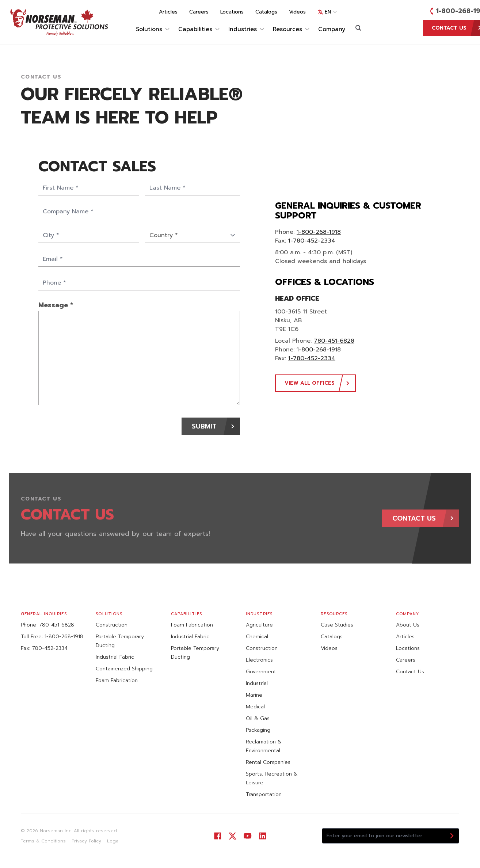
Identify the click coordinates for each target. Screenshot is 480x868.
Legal (113, 841)
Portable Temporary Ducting (120, 641)
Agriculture (259, 625)
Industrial (257, 683)
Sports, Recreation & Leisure (272, 778)
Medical (255, 707)
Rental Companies (268, 762)
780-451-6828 (334, 341)
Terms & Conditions (43, 841)
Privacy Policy (86, 841)
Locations (232, 12)
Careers (199, 12)
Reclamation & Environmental (264, 746)
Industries (246, 29)
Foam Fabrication (117, 680)
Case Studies (337, 625)
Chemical (257, 637)
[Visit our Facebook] (218, 836)
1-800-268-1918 (319, 232)
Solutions (153, 29)
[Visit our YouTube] (247, 836)
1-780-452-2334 (312, 241)
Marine (254, 695)
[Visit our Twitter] (233, 836)
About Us (408, 625)
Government (261, 672)
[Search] (358, 28)
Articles (168, 12)
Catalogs (266, 12)
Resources (291, 29)
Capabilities (199, 29)
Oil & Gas (258, 718)
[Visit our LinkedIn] (262, 836)
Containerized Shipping (124, 669)
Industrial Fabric (115, 657)
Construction (112, 625)
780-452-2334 (50, 648)
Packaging (258, 730)
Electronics (259, 660)
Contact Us (410, 672)
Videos (297, 12)
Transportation (264, 794)
